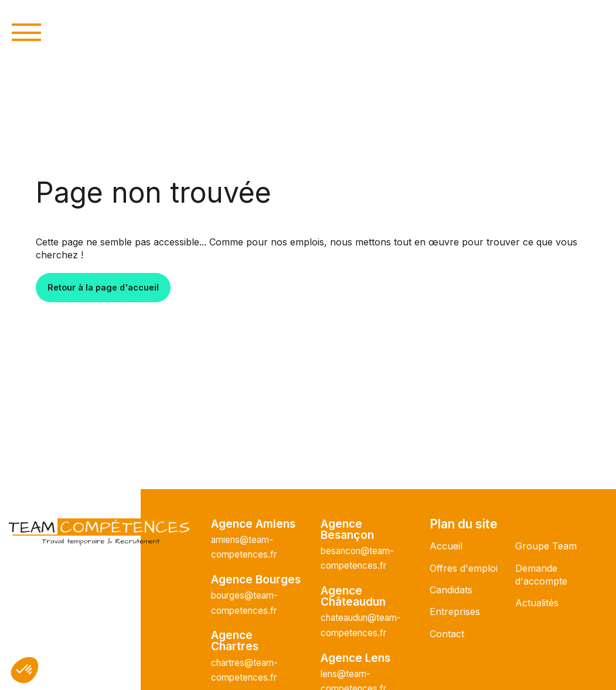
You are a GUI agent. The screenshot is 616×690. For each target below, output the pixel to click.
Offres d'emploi (464, 568)
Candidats (451, 590)
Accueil (446, 546)
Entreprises (455, 612)
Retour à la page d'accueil (103, 287)
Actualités (537, 603)
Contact (447, 634)
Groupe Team (546, 546)
